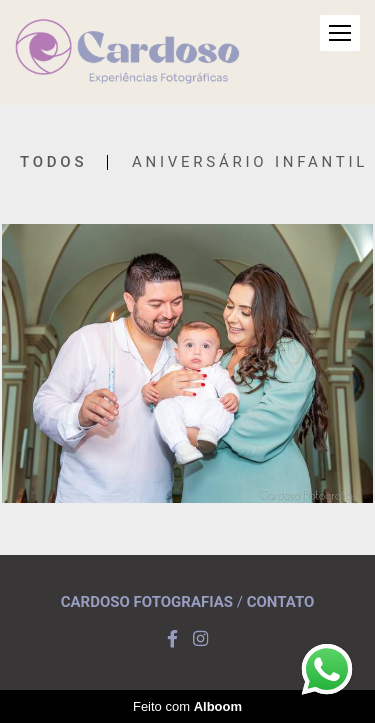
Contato (281, 602)
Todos (53, 162)
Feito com (187, 706)
